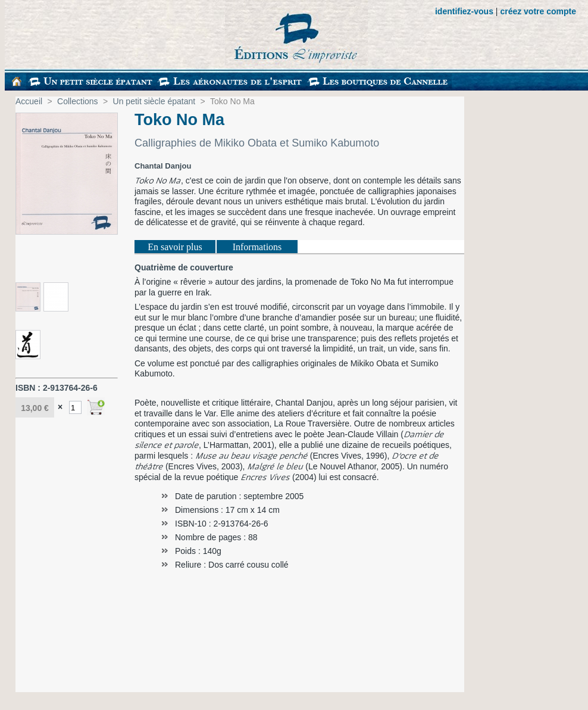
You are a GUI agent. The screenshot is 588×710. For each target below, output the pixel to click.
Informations (257, 247)
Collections (77, 101)
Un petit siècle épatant (154, 101)
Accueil (29, 101)
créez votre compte (538, 11)
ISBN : (29, 388)
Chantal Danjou (163, 166)
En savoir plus (175, 247)
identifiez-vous (464, 11)
